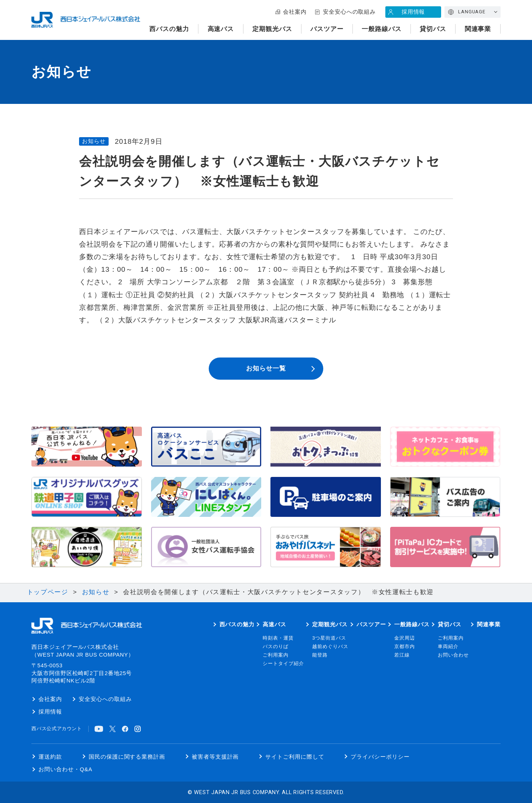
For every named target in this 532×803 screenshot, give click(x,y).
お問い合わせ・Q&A (65, 769)
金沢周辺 (405, 638)
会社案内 (295, 12)
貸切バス (433, 29)
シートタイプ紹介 (283, 664)
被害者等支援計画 (215, 757)
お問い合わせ (453, 655)
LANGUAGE (472, 12)
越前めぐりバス (330, 647)
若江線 (402, 655)
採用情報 (413, 12)
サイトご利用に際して (295, 757)
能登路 (320, 655)
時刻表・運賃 (278, 638)
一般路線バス (382, 29)
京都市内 (405, 647)
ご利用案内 (276, 655)
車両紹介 (448, 647)
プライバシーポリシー (380, 757)
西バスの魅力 (169, 29)
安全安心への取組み (349, 12)
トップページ (48, 592)
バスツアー (327, 29)
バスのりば (276, 647)
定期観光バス (272, 29)
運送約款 (50, 757)
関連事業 (478, 29)
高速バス (221, 29)
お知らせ (96, 592)
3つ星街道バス (329, 638)
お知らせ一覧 (266, 368)
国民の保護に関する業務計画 (127, 757)
